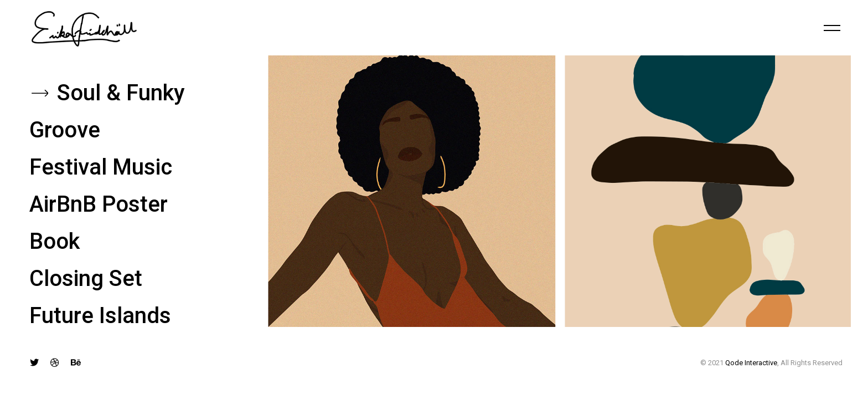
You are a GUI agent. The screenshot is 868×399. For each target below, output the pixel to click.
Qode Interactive (751, 363)
